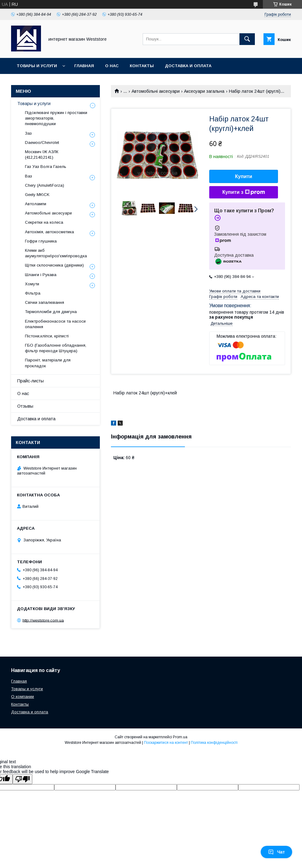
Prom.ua (180, 737)
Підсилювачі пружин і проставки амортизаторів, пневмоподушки (56, 118)
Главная (84, 66)
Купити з (243, 192)
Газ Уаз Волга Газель (46, 167)
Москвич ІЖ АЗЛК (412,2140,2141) (42, 155)
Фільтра (33, 293)
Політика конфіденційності (214, 743)
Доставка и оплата (188, 66)
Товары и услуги (37, 66)
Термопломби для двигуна (51, 312)
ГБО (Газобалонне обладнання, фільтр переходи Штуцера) (56, 348)
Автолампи (36, 204)
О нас (112, 66)
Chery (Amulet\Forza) (45, 185)
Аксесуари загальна (204, 91)
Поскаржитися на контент (166, 743)
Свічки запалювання (45, 302)
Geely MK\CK (37, 195)
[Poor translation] (22, 779)
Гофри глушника (41, 241)
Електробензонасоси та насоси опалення (55, 324)
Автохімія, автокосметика (49, 232)
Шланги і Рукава (41, 275)
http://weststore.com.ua (43, 620)
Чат (276, 852)
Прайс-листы (31, 381)
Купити (244, 176)
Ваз (29, 176)
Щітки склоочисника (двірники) (54, 265)
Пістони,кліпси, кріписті (47, 336)
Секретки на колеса (44, 222)
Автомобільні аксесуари (156, 91)
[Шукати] (247, 39)
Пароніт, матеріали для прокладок (48, 363)
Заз (28, 133)
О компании (22, 697)
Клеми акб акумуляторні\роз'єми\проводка (56, 253)
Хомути (32, 284)
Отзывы (25, 406)
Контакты (142, 66)
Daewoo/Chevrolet (42, 143)
